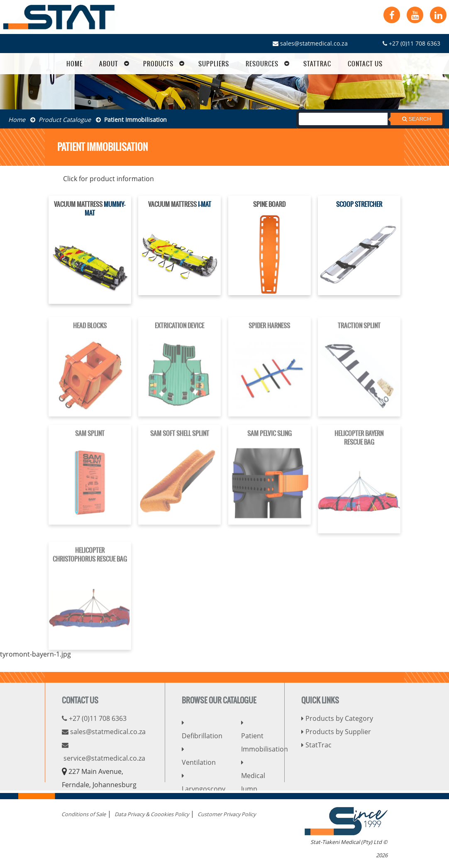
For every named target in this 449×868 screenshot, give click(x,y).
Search (417, 119)
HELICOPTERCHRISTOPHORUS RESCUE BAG (90, 560)
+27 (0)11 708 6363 (411, 43)
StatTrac (316, 745)
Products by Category (337, 718)
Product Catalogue (61, 120)
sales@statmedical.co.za (310, 43)
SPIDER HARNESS (269, 331)
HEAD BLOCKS (90, 331)
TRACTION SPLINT (359, 331)
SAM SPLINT (90, 439)
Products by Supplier (336, 732)
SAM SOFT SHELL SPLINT (180, 439)
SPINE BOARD (269, 205)
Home (17, 120)
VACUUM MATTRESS (78, 205)
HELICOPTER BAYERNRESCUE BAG (359, 443)
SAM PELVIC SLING (270, 439)
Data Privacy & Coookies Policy (152, 814)
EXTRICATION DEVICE (179, 331)
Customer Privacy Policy (227, 814)
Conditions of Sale (84, 814)
